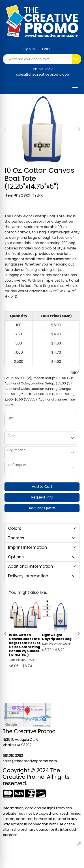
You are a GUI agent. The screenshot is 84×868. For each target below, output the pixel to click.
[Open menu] (75, 87)
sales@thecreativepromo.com (43, 74)
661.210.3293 (43, 69)
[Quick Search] (37, 59)
